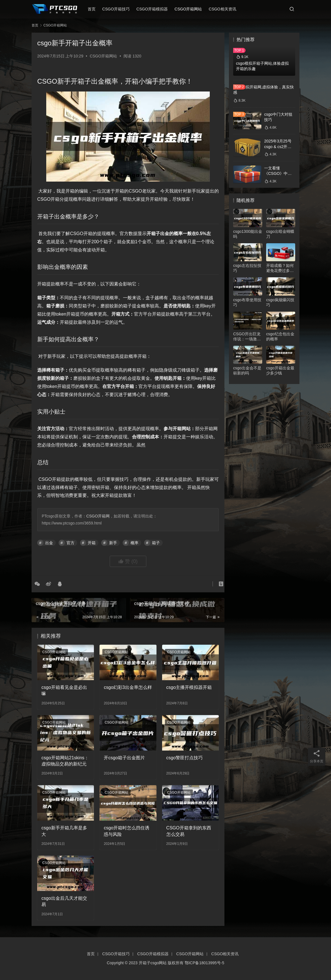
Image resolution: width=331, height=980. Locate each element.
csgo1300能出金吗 (248, 234)
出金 (49, 543)
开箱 (92, 543)
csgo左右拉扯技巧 (247, 268)
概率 (134, 543)
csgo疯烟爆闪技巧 (280, 302)
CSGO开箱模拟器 (157, 9)
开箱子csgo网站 (153, 963)
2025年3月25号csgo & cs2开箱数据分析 (278, 147)
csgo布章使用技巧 (247, 302)
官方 (70, 543)
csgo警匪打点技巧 (185, 758)
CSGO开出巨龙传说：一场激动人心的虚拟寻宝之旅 (247, 337)
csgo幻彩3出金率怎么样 (128, 687)
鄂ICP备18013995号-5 (204, 963)
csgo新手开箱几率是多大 (64, 831)
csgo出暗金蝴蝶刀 (280, 234)
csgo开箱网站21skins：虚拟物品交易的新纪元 (65, 761)
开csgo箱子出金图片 (124, 758)
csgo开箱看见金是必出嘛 (64, 690)
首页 (96, 9)
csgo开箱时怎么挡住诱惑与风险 (127, 831)
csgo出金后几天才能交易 (64, 901)
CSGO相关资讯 (227, 9)
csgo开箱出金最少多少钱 (280, 370)
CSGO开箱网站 (193, 9)
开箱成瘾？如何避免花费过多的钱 (280, 268)
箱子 (156, 543)
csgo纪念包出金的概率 (280, 336)
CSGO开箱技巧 (121, 9)
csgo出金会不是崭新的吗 (247, 370)
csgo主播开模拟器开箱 (189, 687)
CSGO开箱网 (98, 516)
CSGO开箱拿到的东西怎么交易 (189, 831)
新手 (113, 543)
